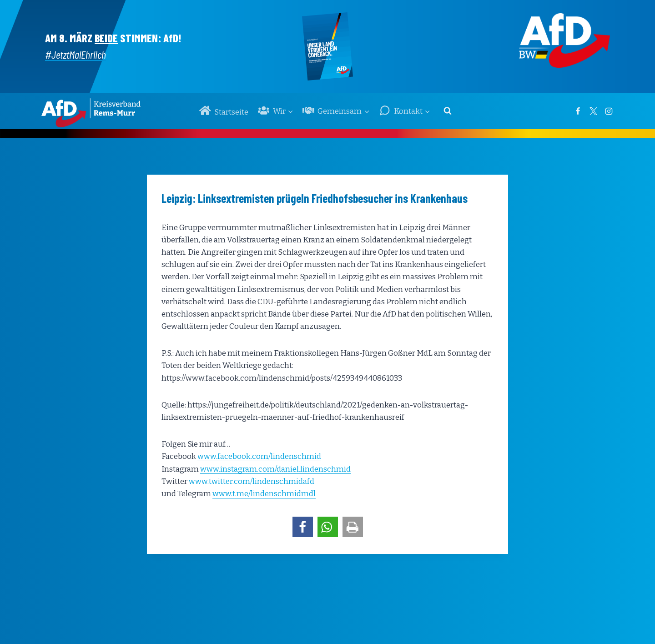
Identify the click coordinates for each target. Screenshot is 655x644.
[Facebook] (578, 111)
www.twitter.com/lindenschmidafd (252, 481)
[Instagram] (609, 111)
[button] (303, 527)
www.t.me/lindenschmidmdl (264, 494)
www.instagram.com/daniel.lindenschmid (275, 469)
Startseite (224, 111)
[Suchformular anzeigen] (448, 111)
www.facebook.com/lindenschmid (259, 456)
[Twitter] (593, 111)
